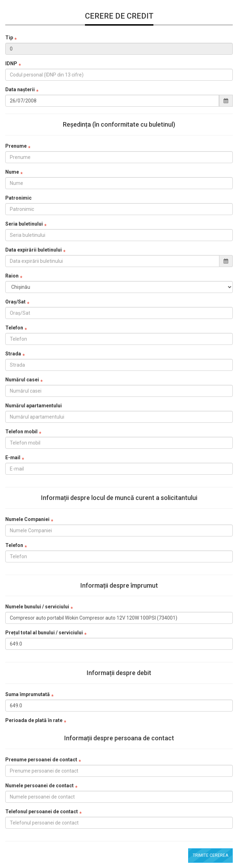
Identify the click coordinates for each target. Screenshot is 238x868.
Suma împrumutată (28, 694)
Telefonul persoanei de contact (42, 812)
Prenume (16, 146)
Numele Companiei (27, 519)
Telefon (14, 328)
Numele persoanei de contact (39, 786)
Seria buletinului (24, 224)
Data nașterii (20, 89)
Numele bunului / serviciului (37, 607)
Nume (12, 172)
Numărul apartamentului (34, 406)
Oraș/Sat (15, 302)
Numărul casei (22, 380)
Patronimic (18, 198)
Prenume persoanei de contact (41, 760)
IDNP (11, 64)
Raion (12, 276)
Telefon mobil (21, 432)
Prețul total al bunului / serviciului (44, 633)
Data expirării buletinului (34, 250)
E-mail (13, 458)
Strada (13, 354)
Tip (9, 38)
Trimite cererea (210, 855)
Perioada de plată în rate (34, 720)
